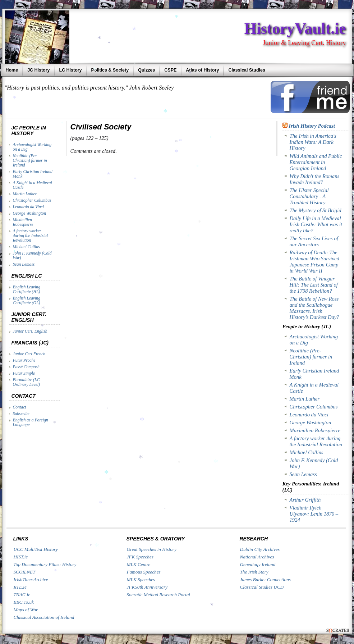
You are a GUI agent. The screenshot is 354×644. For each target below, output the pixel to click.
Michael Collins (26, 247)
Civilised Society (101, 127)
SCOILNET (25, 572)
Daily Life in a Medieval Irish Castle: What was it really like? (316, 224)
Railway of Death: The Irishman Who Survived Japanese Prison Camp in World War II (314, 262)
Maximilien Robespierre (23, 222)
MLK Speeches (141, 579)
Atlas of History (202, 70)
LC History (71, 70)
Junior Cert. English (30, 331)
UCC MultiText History (36, 549)
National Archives (257, 557)
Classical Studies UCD (262, 587)
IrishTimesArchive (31, 579)
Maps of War (26, 610)
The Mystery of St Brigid (316, 210)
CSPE (170, 70)
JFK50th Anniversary (147, 587)
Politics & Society (110, 70)
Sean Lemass (24, 264)
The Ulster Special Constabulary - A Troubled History (309, 196)
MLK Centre (139, 564)
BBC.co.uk (24, 602)
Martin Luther (25, 194)
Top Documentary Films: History (45, 564)
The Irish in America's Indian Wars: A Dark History (313, 142)
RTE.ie (20, 587)
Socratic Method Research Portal (158, 595)
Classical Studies (247, 70)
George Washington (30, 213)
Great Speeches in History (152, 549)
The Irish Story (254, 572)
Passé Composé (26, 367)
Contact (20, 407)
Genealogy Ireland (258, 564)
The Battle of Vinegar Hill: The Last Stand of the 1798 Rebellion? (314, 285)
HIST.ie (21, 557)
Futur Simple (24, 373)
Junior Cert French (29, 354)
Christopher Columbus (32, 200)
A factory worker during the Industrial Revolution (31, 236)
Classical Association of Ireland (44, 617)
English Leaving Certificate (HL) (27, 289)
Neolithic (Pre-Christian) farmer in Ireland (30, 161)
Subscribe (21, 414)
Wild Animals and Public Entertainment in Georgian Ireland (316, 162)
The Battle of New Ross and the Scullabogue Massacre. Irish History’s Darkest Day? (314, 308)
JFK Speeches (140, 557)
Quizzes (146, 70)
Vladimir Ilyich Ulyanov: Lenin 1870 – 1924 (314, 514)
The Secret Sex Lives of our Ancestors (314, 241)
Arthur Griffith (305, 500)
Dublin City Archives (260, 549)
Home (12, 70)
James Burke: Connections (265, 579)
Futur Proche (24, 360)
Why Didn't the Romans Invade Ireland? (315, 179)
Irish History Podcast (312, 126)
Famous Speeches (144, 572)
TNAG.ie (22, 595)
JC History (38, 70)
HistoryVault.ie (295, 28)
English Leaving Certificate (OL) (27, 301)
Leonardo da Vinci (29, 207)
